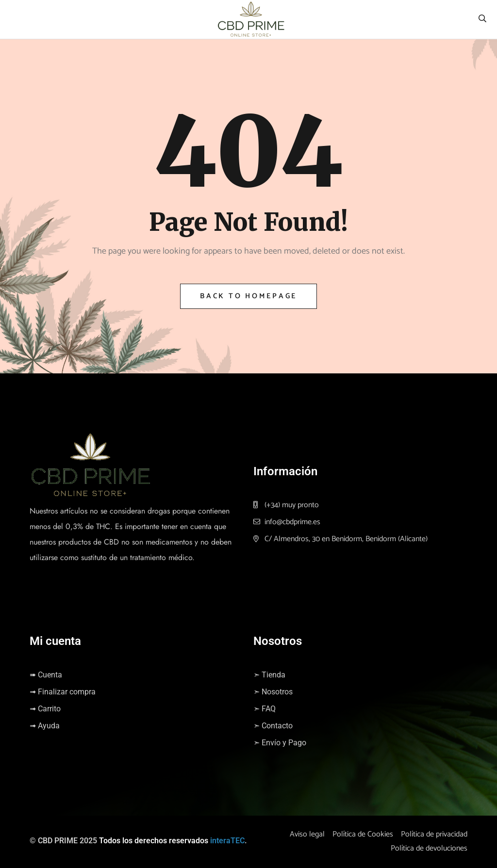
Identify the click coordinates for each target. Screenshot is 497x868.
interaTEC (227, 841)
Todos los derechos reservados (154, 841)
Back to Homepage (248, 296)
